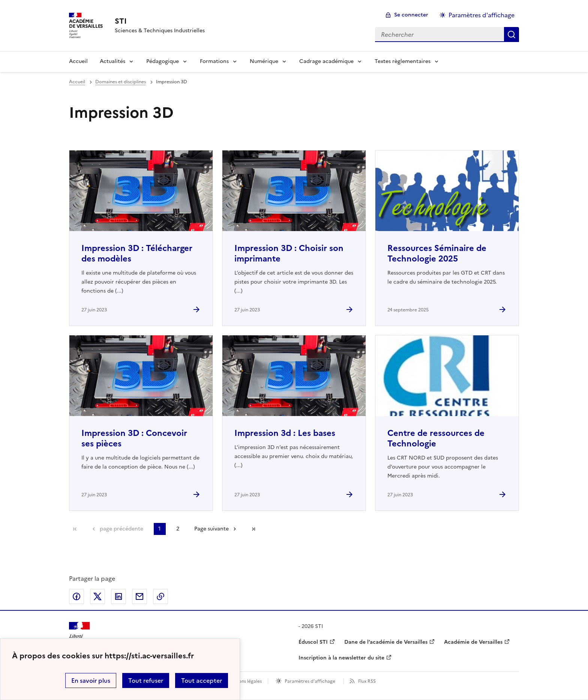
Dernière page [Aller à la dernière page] (253, 529)
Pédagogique (163, 61)
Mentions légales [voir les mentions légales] (244, 681)
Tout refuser (146, 680)
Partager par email (139, 596)
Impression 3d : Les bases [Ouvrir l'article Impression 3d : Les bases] (285, 433)
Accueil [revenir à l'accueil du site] (77, 82)
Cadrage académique (326, 61)
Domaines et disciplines (121, 82)
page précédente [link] (121, 529)
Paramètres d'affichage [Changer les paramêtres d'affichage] (481, 15)
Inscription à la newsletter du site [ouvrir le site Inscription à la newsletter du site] (341, 658)
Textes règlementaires (403, 61)
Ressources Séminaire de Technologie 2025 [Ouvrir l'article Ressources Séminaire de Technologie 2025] (437, 253)
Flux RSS (367, 681)
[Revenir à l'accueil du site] (79, 635)
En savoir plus (91, 680)
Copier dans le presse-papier (160, 596)
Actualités (112, 61)
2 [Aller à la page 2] (178, 529)
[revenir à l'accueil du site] (160, 21)
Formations (214, 61)
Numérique (264, 61)
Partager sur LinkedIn (118, 596)
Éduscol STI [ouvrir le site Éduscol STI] (313, 642)
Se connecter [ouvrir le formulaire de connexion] (411, 15)
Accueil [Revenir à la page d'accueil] (78, 61)
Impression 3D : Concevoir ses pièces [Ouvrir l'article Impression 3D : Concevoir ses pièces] (134, 438)
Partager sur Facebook (76, 596)
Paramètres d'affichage (310, 681)
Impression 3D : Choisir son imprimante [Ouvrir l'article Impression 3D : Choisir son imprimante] (289, 253)
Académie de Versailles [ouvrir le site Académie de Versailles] (473, 642)
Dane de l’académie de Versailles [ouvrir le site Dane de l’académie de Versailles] (386, 642)
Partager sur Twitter (97, 596)
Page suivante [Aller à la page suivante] (211, 529)
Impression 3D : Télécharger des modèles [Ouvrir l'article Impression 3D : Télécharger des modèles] (137, 253)
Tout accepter (202, 680)
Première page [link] (75, 529)
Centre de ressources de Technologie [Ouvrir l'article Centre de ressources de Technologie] (436, 438)
